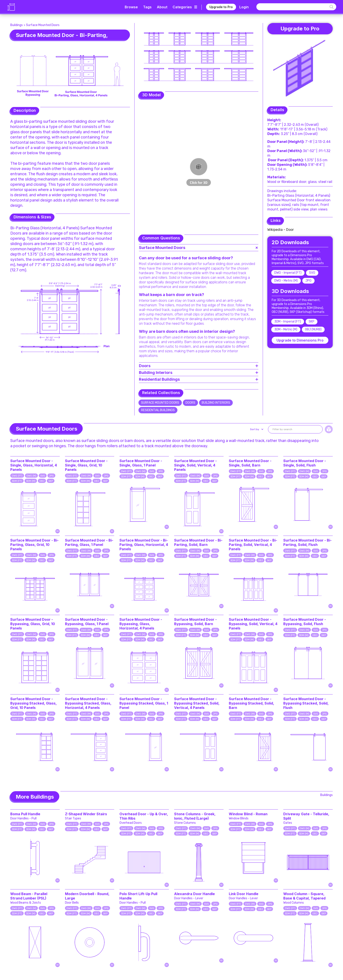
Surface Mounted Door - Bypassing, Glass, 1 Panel (87, 622)
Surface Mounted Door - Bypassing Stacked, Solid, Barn (251, 703)
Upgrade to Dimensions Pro (300, 340)
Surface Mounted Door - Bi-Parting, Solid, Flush (307, 542)
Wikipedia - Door (281, 230)
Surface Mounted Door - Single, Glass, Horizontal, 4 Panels (34, 465)
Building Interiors (216, 403)
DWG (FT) (17, 476)
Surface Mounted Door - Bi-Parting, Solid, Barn (198, 542)
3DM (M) (31, 481)
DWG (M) (31, 476)
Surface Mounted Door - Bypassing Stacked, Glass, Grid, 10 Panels (33, 703)
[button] (256, 429)
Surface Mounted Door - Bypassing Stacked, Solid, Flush (306, 703)
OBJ (42, 481)
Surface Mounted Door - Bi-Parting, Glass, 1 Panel (89, 542)
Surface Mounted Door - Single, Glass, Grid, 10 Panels (86, 465)
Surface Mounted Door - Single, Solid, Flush (305, 463)
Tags (147, 7)
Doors (190, 403)
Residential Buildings (158, 410)
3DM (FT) (17, 481)
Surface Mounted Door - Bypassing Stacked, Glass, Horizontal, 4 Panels (88, 703)
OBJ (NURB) (313, 329)
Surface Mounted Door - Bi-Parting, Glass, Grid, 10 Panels (34, 545)
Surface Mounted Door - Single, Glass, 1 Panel (141, 463)
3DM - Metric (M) (286, 329)
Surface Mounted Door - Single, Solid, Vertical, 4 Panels (195, 465)
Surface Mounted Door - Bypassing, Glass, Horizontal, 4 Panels (141, 624)
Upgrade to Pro (221, 7)
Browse (131, 7)
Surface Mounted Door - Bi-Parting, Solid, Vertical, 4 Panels (253, 545)
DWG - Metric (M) (286, 281)
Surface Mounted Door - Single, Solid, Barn (250, 463)
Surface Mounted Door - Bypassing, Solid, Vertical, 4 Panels (253, 624)
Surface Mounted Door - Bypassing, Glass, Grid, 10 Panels (33, 624)
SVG (312, 273)
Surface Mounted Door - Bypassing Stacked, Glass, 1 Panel (144, 703)
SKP (311, 322)
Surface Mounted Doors (43, 25)
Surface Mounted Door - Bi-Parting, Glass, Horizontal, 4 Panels (144, 545)
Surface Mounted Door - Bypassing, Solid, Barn (195, 622)
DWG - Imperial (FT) (288, 273)
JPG (308, 281)
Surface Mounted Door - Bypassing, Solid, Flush (305, 622)
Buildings (17, 25)
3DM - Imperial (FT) (288, 322)
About (162, 7)
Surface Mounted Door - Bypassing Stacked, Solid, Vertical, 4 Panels (197, 703)
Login (244, 7)
